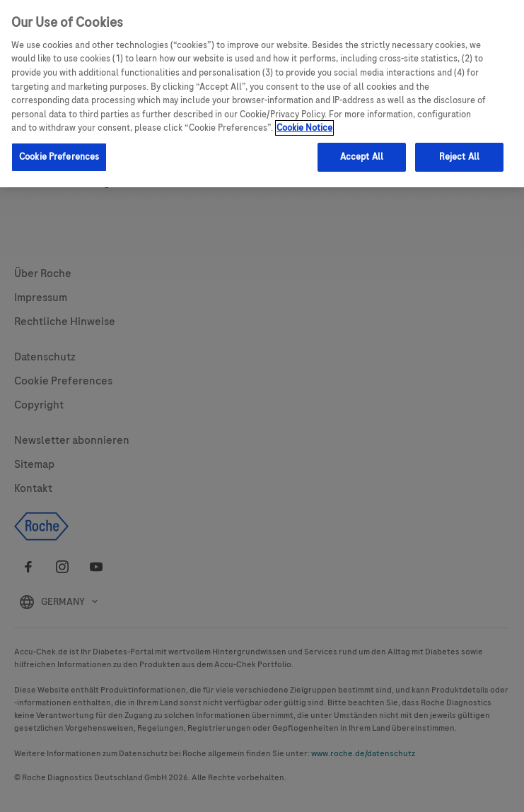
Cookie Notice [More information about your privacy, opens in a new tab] (304, 128)
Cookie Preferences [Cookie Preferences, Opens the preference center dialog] (59, 157)
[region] (262, 94)
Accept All (362, 157)
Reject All (459, 157)
